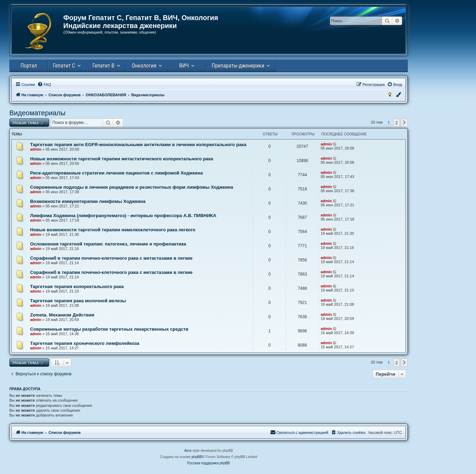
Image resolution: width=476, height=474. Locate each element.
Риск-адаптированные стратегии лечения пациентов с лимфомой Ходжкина (116, 173)
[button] (404, 123)
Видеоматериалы (37, 113)
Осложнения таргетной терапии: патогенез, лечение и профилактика (108, 244)
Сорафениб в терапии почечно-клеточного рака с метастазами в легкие (111, 258)
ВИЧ (184, 66)
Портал (29, 66)
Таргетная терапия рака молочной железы (78, 301)
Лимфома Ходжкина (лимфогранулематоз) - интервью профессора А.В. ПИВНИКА (123, 216)
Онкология (144, 66)
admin (36, 149)
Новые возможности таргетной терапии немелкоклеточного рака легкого (113, 230)
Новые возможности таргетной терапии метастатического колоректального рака (122, 159)
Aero (188, 451)
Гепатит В (103, 66)
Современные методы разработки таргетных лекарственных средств (109, 329)
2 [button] (397, 123)
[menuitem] (44, 84)
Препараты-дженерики (238, 66)
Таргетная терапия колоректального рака (77, 287)
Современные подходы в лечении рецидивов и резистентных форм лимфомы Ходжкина (132, 187)
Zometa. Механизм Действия (62, 315)
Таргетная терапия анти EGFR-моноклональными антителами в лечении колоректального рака (138, 145)
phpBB (197, 457)
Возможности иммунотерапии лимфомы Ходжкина (88, 201)
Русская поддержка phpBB (208, 463)
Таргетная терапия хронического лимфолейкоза (85, 343)
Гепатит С (64, 66)
